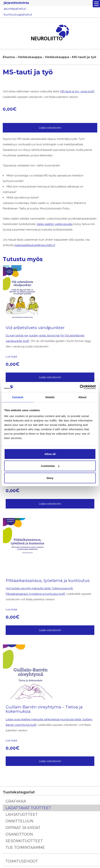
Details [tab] (50, 397)
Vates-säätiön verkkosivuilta (54, 224)
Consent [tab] (18, 397)
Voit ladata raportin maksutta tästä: (29, 588)
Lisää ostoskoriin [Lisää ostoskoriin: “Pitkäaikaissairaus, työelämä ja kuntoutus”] (50, 630)
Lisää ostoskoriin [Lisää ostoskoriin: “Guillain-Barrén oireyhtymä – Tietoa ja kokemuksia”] (50, 761)
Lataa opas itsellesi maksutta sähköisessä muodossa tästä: (44, 719)
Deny (50, 478)
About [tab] (82, 397)
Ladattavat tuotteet (28, 808)
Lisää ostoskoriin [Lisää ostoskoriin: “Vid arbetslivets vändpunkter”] (50, 377)
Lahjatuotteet (22, 814)
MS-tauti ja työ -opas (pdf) (77, 91)
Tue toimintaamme (25, 847)
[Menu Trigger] (96, 4)
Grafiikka (16, 801)
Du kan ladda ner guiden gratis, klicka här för (35, 336)
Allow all (50, 454)
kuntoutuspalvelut (18, 15)
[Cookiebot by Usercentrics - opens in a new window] (80, 387)
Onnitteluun (19, 821)
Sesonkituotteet (24, 841)
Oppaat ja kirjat (23, 828)
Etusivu (9, 57)
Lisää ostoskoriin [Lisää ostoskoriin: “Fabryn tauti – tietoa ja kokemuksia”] (50, 504)
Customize (50, 466)
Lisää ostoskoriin (50, 128)
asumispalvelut (15, 9)
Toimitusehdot (22, 861)
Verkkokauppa (30, 57)
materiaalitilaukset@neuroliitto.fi (35, 245)
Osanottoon (19, 834)
